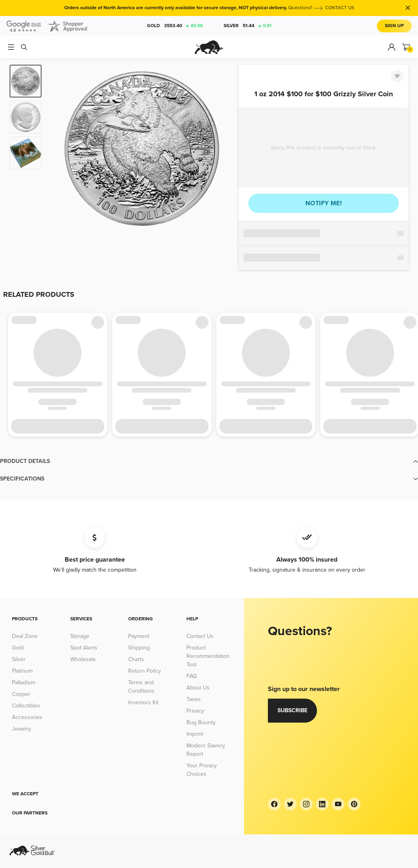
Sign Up (394, 26)
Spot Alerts (84, 648)
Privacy (195, 711)
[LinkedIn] (322, 804)
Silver (248, 26)
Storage (80, 636)
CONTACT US (340, 8)
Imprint (195, 734)
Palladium (24, 682)
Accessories (27, 717)
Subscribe (292, 710)
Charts (136, 659)
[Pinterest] (354, 804)
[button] (209, 461)
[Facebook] (274, 804)
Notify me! (324, 203)
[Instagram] (306, 804)
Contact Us (200, 636)
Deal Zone (25, 636)
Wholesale (83, 659)
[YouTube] (338, 804)
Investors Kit (143, 702)
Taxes (194, 699)
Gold (175, 26)
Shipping (139, 648)
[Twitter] (290, 804)
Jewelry (22, 729)
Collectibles (26, 706)
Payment (139, 636)
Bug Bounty (201, 722)
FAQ (192, 676)
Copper (21, 694)
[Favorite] (397, 76)
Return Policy (145, 671)
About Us (198, 688)
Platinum (22, 671)
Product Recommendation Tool (208, 656)
